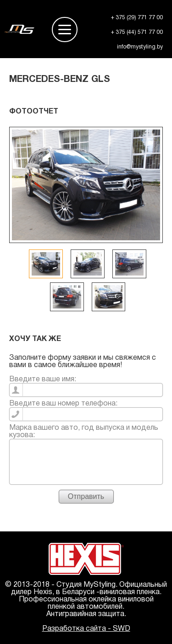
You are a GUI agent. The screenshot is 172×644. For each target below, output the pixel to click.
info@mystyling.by (140, 47)
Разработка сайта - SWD (86, 629)
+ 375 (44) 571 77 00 (137, 32)
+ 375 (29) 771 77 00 (137, 18)
